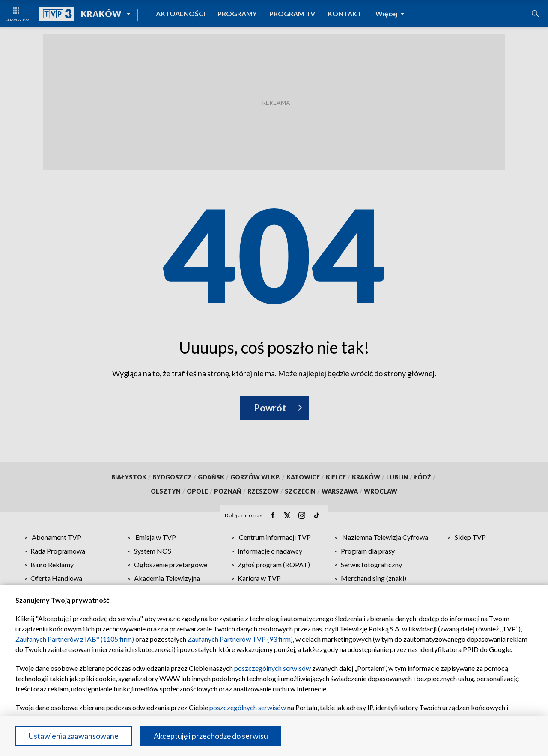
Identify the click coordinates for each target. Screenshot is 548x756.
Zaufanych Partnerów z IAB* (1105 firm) (75, 639)
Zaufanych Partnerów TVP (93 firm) (240, 639)
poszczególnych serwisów (273, 668)
